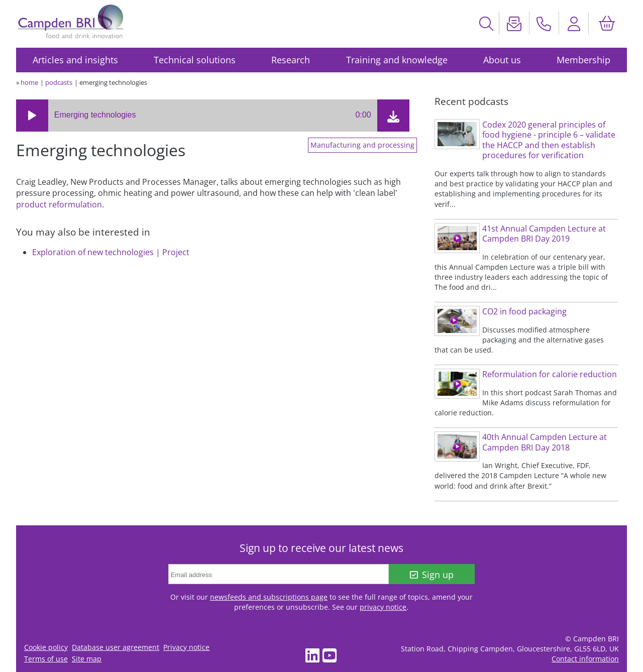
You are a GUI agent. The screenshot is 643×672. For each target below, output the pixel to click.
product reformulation (59, 204)
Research (291, 60)
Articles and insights (75, 60)
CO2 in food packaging (524, 311)
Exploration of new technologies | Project (111, 252)
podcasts (59, 82)
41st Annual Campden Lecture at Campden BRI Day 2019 (544, 234)
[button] (32, 116)
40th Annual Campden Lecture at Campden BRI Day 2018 (545, 442)
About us (502, 60)
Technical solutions (195, 60)
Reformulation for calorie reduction (550, 374)
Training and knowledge (397, 60)
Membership (583, 60)
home (29, 82)
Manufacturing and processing (362, 145)
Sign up (432, 575)
